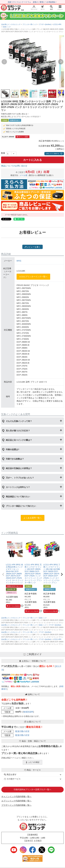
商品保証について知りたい (18, 497)
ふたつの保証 (32, 762)
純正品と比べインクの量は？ (19, 440)
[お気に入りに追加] (22, 606)
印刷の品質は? (13, 449)
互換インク (7, 27)
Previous (4, 62)
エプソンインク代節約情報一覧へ (16, 801)
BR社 (19, 261)
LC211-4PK (57, 24)
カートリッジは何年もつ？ (18, 487)
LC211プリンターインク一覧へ (33, 277)
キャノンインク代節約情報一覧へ (16, 796)
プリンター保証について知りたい (21, 506)
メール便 (24, 175)
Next (61, 62)
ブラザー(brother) (45, 24)
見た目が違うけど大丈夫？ (18, 431)
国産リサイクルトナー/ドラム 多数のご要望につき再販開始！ (32, 2)
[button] (3, 574)
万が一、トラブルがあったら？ (20, 478)
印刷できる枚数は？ (15, 459)
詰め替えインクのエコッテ (11, 24)
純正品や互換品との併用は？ (19, 468)
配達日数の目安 (22, 731)
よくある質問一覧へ (33, 518)
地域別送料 (28, 712)
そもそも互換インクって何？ (19, 421)
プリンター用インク (30, 24)
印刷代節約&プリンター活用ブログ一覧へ (32, 789)
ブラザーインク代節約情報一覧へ (16, 805)
